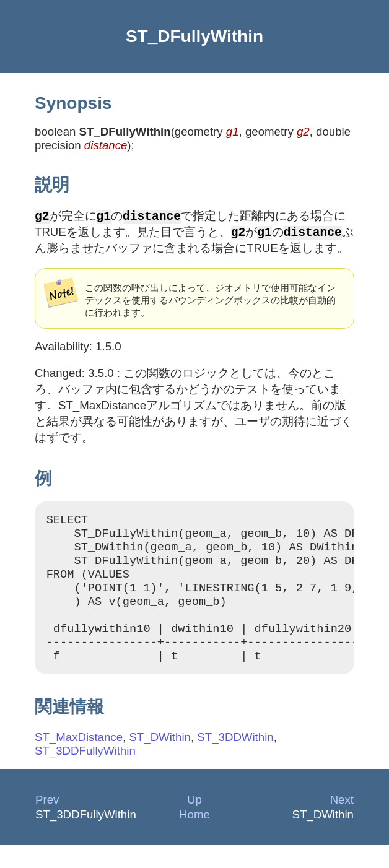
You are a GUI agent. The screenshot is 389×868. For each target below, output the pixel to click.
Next (342, 822)
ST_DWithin (160, 760)
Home (194, 837)
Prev (47, 822)
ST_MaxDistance (79, 760)
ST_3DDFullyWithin (85, 774)
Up (194, 822)
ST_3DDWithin (235, 760)
